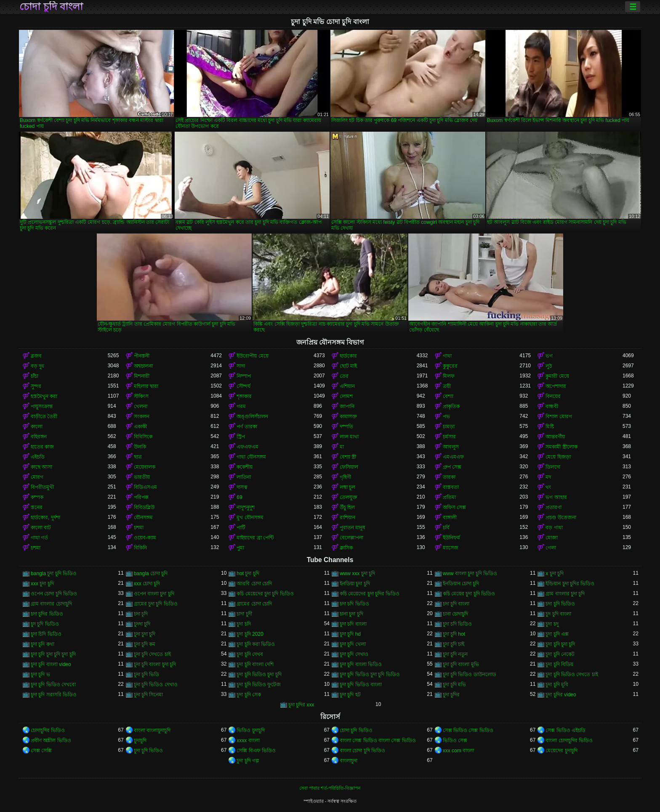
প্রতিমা (449, 497)
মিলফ (449, 376)
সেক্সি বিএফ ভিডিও (256, 751)
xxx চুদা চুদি (42, 584)
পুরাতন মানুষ (353, 528)
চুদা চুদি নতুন (455, 654)
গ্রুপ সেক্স (452, 467)
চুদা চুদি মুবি (557, 685)
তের (344, 376)
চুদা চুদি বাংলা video (51, 664)
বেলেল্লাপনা (351, 538)
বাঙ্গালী (450, 517)
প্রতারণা (554, 507)
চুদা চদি (244, 624)
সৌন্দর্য (244, 386)
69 (239, 497)
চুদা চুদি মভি (455, 685)
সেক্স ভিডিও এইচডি (566, 730)
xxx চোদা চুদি (147, 584)
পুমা (240, 548)
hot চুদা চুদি (248, 573)
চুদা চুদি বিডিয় (559, 664)
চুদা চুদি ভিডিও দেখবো (53, 685)
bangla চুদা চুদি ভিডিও (54, 573)
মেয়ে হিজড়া (558, 457)
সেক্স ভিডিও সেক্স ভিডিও (468, 730)
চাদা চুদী (244, 614)
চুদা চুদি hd (350, 634)
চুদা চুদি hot (454, 634)
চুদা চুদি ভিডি (147, 674)
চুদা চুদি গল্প (248, 761)
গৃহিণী (345, 477)
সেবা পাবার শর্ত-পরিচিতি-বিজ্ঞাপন (330, 788)
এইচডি (38, 457)
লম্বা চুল (347, 487)
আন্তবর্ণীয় (555, 437)
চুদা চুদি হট (350, 695)
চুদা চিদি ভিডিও (46, 634)
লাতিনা (244, 477)
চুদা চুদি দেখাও (354, 654)
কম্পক (37, 497)
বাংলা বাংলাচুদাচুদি (152, 730)
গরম (241, 406)
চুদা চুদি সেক (249, 695)
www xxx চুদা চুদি (357, 573)
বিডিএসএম (145, 487)
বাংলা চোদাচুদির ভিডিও (569, 740)
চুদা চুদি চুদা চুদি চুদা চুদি (53, 654)
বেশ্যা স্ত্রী (348, 457)
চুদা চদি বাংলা (353, 624)
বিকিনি (140, 548)
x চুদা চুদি (555, 573)
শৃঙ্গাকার (244, 396)
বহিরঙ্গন (39, 437)
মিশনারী (142, 376)
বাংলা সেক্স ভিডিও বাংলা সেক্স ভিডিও (378, 740)
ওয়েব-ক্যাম (145, 538)
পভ (446, 417)
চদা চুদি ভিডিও (560, 604)
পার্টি (241, 528)
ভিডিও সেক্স (455, 740)
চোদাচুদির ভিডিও (48, 730)
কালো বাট (41, 528)
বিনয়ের (553, 396)
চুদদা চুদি (142, 624)
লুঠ (549, 366)
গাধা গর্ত (39, 538)
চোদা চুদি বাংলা (51, 7)
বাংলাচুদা (349, 761)
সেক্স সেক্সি (41, 751)
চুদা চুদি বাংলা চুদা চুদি (155, 664)
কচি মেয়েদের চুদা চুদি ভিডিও (265, 594)
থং (548, 487)
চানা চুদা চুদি (351, 614)
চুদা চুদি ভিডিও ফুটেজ (259, 685)
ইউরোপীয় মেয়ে (252, 356)
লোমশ (346, 396)
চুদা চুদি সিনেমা (149, 695)
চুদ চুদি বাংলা (558, 614)
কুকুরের (450, 366)
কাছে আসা (41, 467)
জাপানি (347, 406)
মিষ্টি (550, 427)
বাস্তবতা (451, 487)
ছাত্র (138, 457)
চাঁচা (35, 376)
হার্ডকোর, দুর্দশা (45, 517)
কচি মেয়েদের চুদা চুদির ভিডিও (370, 594)
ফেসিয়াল (349, 467)
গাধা (447, 356)
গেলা (551, 548)
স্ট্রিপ (241, 437)
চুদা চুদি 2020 (250, 634)
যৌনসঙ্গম (143, 517)
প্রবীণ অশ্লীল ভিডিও (51, 740)
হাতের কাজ (42, 447)
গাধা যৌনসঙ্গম (251, 457)
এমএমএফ (453, 457)
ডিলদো (553, 467)
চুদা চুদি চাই (454, 644)
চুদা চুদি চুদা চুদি (560, 644)
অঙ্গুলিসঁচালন (252, 417)
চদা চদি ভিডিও (354, 604)
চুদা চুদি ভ (40, 674)
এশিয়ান (347, 386)
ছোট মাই (348, 366)
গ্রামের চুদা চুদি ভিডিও (156, 604)
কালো (37, 427)
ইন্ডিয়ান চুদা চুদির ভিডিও (570, 584)
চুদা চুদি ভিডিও (149, 751)
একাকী (140, 427)
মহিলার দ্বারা (146, 386)
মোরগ (37, 477)
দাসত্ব (242, 487)
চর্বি (446, 528)
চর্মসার (449, 437)
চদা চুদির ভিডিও (47, 614)
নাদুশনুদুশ (246, 507)
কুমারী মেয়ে (557, 376)
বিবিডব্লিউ (144, 507)
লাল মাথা (349, 437)
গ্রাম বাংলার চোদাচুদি (51, 604)
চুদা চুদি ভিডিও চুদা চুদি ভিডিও (370, 674)
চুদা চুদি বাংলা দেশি (255, 664)
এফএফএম (247, 447)
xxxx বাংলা (248, 740)
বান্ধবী (552, 406)
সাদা (241, 366)
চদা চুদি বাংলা (456, 604)
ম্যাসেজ (451, 548)
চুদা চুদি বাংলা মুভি (461, 664)
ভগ (549, 356)
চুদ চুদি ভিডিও (45, 624)
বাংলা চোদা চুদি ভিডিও (362, 751)
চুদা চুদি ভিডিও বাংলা (361, 685)
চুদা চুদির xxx (301, 705)
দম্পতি (346, 427)
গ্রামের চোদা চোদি (254, 604)
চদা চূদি (141, 614)
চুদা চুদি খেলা (353, 644)
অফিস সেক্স (454, 507)
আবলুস (451, 447)
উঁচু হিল (347, 507)
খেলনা (141, 406)
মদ (548, 477)
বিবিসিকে (143, 437)
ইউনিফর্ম (451, 538)
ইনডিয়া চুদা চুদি (355, 584)
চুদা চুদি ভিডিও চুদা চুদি (259, 674)
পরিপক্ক (141, 497)
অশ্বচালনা (143, 366)
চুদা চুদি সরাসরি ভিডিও (54, 695)
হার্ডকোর (348, 356)
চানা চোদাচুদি (455, 614)
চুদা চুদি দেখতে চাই (152, 654)
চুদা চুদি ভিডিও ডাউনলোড (470, 674)
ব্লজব (36, 356)
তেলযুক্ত (349, 497)
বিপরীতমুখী (42, 487)
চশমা (139, 528)
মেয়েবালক (145, 467)
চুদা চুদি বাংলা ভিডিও (361, 664)
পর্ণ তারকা (247, 427)
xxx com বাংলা (458, 751)
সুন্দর (36, 386)
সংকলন (142, 417)
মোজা (552, 538)
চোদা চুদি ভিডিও (356, 730)
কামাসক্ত (348, 417)
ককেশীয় (245, 467)
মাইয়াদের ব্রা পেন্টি (255, 538)
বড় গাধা (554, 528)
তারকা (449, 477)
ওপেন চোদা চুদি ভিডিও (54, 594)
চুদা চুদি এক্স (557, 634)
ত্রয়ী (447, 386)
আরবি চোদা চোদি (254, 584)
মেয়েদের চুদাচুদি (561, 751)
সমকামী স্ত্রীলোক (561, 447)
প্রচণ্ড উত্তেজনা (561, 517)
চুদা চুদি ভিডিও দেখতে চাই (572, 674)
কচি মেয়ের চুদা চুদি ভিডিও (469, 594)
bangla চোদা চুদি (151, 573)
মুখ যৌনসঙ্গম (250, 517)
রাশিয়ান (347, 517)
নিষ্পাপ (244, 376)
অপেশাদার (556, 386)
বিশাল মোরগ (559, 417)
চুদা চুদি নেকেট (560, 654)
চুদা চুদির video (561, 695)
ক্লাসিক (346, 548)
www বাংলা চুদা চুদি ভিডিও (470, 573)
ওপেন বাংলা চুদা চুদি (154, 594)
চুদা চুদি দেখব (250, 654)
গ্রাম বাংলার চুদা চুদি (565, 594)
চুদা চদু (552, 624)
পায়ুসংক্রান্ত (42, 406)
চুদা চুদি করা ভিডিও (256, 644)
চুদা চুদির (451, 695)
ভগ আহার (556, 497)
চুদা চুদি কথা (43, 644)
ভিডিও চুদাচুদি (250, 730)
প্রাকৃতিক (451, 406)
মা (342, 447)
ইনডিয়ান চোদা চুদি (461, 584)
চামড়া (449, 427)
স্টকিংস (141, 396)
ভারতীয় (142, 477)
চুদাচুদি (140, 740)
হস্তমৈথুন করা (44, 396)
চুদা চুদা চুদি (145, 634)
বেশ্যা (448, 396)
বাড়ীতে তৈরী (44, 417)
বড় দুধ (37, 366)
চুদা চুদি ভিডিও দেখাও (156, 685)
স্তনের (37, 507)
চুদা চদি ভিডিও (458, 624)
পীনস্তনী (142, 356)
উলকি (140, 447)
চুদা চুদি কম (145, 644)
